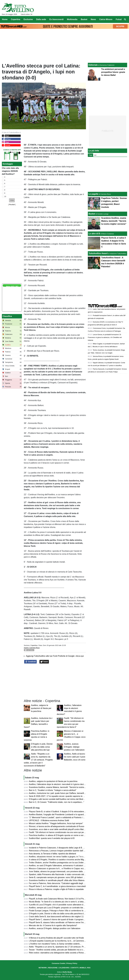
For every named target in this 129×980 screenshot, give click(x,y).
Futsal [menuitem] (119, 19)
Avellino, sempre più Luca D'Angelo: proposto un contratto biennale (58, 908)
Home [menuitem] (5, 19)
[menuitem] (125, 19)
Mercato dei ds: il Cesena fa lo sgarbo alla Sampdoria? (53, 925)
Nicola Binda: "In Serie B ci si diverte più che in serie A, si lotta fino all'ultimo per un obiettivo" (70, 902)
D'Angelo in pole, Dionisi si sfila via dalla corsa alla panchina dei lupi (42, 747)
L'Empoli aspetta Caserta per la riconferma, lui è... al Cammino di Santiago (62, 941)
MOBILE (83, 968)
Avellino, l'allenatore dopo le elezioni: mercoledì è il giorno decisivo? (59, 784)
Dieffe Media (67, 972)
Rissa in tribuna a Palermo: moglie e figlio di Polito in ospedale (56, 889)
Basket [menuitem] (84, 19)
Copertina (34, 645)
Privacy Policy (72, 963)
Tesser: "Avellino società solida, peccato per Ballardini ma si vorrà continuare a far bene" (68, 950)
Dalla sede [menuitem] (41, 19)
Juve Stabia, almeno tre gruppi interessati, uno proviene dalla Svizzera (60, 871)
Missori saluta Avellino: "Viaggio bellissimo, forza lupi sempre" (56, 823)
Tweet (44, 662)
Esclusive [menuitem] (28, 19)
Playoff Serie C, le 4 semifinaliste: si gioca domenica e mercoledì (57, 886)
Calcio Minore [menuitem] (106, 19)
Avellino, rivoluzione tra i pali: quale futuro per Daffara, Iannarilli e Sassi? (61, 793)
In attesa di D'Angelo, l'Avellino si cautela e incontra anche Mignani (58, 860)
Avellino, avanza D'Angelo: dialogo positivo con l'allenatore (74, 747)
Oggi (90, 155)
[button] (12, 200)
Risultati (12, 205)
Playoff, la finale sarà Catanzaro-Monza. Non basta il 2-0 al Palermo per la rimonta (65, 899)
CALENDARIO (64, 968)
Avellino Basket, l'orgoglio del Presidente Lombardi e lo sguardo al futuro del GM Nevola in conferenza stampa (77, 814)
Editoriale (93, 65)
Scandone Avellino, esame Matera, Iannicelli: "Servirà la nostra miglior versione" (64, 787)
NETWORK (43, 968)
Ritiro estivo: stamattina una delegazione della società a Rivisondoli (58, 953)
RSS (89, 968)
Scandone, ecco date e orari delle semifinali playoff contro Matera (58, 829)
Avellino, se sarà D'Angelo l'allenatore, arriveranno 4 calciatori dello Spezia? (62, 866)
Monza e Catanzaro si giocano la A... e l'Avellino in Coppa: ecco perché (60, 868)
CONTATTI (74, 968)
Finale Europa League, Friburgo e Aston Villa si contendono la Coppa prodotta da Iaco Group (70, 911)
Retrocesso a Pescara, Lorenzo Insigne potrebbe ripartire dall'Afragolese (61, 851)
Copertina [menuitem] (16, 19)
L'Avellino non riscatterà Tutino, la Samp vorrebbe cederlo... (55, 944)
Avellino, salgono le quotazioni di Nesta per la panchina (41, 708)
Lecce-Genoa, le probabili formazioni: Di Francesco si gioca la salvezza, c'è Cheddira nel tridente (105, 337)
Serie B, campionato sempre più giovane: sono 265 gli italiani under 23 (60, 877)
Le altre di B (94, 234)
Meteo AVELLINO (12, 286)
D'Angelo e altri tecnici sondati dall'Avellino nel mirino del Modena (58, 799)
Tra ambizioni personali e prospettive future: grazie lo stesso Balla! (113, 72)
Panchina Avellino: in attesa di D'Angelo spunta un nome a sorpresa (59, 835)
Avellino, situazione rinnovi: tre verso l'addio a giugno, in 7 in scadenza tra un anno (65, 857)
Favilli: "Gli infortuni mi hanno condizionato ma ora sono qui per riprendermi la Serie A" (67, 832)
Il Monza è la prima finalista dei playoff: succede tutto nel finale (56, 938)
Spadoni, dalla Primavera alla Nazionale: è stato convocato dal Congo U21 (62, 874)
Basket (92, 214)
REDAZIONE (53, 968)
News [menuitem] (93, 19)
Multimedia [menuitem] (72, 19)
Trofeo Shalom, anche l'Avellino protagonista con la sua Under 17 (58, 863)
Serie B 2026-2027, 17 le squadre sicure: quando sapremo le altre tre (59, 796)
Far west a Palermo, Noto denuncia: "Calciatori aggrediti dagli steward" (60, 883)
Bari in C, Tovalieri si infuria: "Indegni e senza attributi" (53, 790)
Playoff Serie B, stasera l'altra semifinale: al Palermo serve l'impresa (59, 922)
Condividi (31, 662)
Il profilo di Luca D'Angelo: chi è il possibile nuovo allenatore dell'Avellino (61, 905)
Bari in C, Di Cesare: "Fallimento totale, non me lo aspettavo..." (56, 802)
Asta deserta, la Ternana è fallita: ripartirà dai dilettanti (52, 854)
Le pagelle (93, 194)
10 (5, 196)
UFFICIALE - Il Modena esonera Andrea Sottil (49, 820)
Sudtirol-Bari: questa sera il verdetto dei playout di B (52, 838)
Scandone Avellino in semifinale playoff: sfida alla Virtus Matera (57, 880)
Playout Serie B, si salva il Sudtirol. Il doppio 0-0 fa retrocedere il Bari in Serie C (64, 812)
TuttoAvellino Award (98, 253)
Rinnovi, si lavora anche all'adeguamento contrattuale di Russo (57, 826)
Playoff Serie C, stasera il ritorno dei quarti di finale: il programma (57, 920)
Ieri (95, 155)
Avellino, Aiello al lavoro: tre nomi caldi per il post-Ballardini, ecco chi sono (75, 757)
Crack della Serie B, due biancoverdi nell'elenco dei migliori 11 (56, 917)
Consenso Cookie (58, 963)
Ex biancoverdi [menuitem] (57, 19)
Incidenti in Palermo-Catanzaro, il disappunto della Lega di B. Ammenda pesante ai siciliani (69, 848)
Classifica (7, 316)
